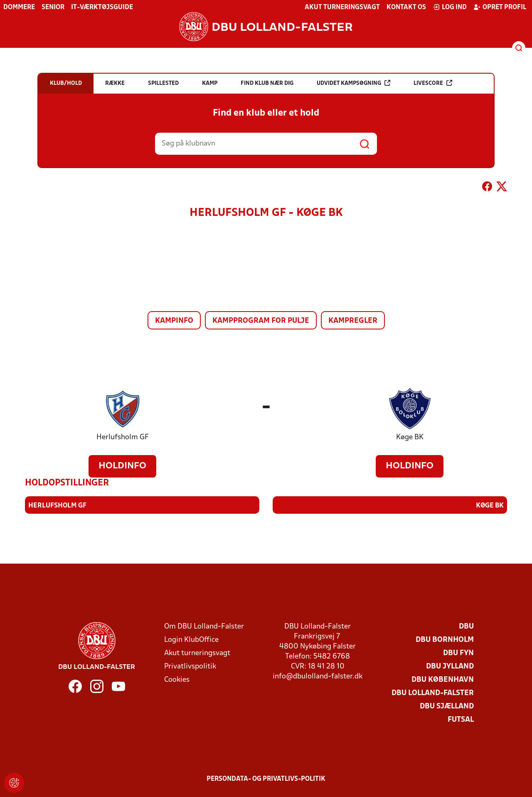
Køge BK (410, 437)
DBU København (443, 680)
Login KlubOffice (191, 640)
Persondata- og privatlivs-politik (266, 779)
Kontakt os (406, 7)
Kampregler (353, 321)
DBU (466, 627)
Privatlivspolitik (190, 667)
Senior (53, 7)
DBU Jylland (450, 667)
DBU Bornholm (445, 640)
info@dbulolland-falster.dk (318, 677)
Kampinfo (174, 321)
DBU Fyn (458, 653)
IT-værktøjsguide (102, 7)
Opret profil (500, 7)
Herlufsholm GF (123, 437)
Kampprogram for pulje (261, 321)
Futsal (461, 720)
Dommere (19, 7)
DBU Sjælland (447, 707)
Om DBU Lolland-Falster (204, 627)
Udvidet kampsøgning (353, 83)
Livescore (433, 83)
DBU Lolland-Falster (433, 693)
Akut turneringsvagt (342, 7)
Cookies (177, 680)
